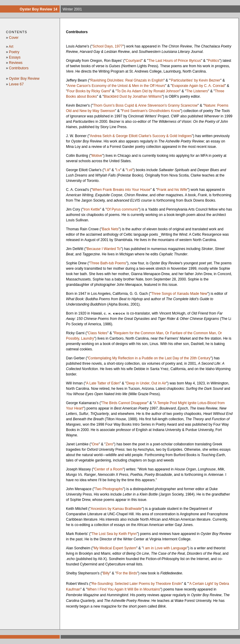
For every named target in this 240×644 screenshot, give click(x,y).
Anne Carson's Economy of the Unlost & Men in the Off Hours (116, 86)
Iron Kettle (92, 209)
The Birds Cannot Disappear (125, 403)
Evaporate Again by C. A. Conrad (198, 86)
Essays (15, 57)
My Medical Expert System (115, 548)
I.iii (107, 170)
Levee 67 (16, 84)
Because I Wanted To (104, 249)
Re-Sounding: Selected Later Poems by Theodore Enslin (137, 584)
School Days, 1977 (108, 46)
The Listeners (197, 91)
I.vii (130, 170)
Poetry (14, 52)
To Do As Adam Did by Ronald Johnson (148, 91)
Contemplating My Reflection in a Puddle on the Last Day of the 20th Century (149, 358)
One (95, 444)
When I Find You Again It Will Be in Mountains (123, 589)
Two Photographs (109, 489)
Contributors (19, 68)
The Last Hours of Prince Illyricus (175, 61)
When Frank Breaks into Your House (121, 190)
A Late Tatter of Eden (103, 383)
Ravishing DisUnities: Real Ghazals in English (127, 80)
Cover (14, 38)
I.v (118, 170)
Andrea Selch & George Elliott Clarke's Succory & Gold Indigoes (141, 136)
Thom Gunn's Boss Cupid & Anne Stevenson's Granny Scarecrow (145, 105)
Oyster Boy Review (24, 79)
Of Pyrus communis (123, 209)
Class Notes (98, 333)
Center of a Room (109, 469)
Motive (97, 156)
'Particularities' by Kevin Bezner (195, 80)
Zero (109, 444)
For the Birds (127, 573)
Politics (213, 61)
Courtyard (134, 61)
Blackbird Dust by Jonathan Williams (133, 96)
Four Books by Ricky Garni (89, 91)
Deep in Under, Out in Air (146, 383)
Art (11, 47)
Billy (106, 573)
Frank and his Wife (172, 190)
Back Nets (110, 229)
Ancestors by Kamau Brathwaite (116, 509)
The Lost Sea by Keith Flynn (114, 534)
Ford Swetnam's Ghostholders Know (151, 111)
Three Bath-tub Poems (108, 263)
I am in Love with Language (165, 548)
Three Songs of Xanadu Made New (179, 294)
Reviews (16, 63)
